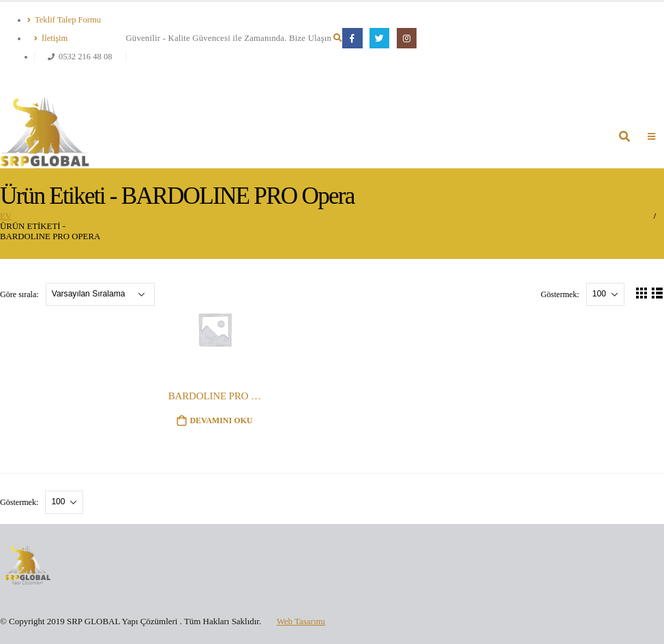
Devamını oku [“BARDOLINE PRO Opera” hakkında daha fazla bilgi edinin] (221, 420)
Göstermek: (561, 294)
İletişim (51, 38)
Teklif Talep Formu (64, 20)
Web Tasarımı (301, 621)
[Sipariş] (100, 294)
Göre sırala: (20, 294)
